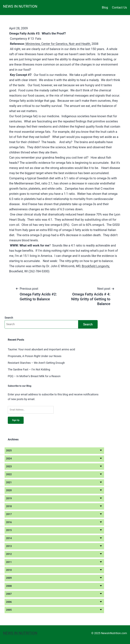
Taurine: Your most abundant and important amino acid (41, 349)
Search (9, 318)
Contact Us (119, 7)
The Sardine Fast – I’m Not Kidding (29, 369)
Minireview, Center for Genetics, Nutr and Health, (58, 44)
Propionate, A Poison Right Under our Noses (35, 356)
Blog (105, 7)
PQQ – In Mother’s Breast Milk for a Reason (34, 376)
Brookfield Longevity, (96, 266)
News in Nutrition (20, 6)
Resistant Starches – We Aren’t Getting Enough (36, 363)
